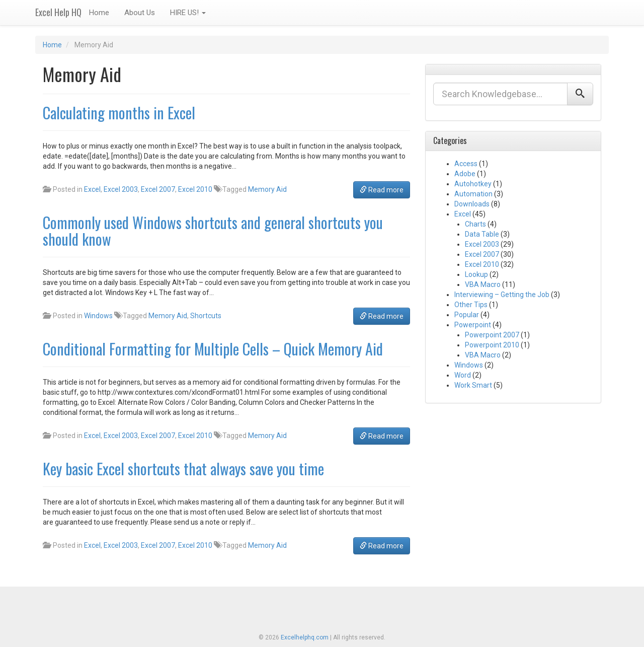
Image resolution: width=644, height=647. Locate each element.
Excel (92, 189)
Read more (382, 190)
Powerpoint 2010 (492, 345)
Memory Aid (267, 189)
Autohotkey (473, 184)
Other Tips (471, 305)
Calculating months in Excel (119, 113)
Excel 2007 (158, 189)
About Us (140, 13)
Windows (98, 316)
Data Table (482, 234)
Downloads (472, 204)
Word (463, 375)
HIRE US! (188, 13)
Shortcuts (206, 316)
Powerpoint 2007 (492, 335)
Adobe (465, 174)
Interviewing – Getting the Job (502, 295)
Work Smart (473, 385)
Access (466, 164)
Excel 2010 (195, 189)
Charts (475, 224)
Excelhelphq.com (305, 637)
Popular (467, 315)
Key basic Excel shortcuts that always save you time (183, 469)
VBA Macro (483, 284)
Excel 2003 (121, 189)
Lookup (476, 274)
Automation (473, 194)
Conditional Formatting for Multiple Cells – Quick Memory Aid (213, 349)
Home (99, 13)
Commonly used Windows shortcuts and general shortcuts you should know (213, 231)
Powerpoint (473, 325)
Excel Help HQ (58, 12)
